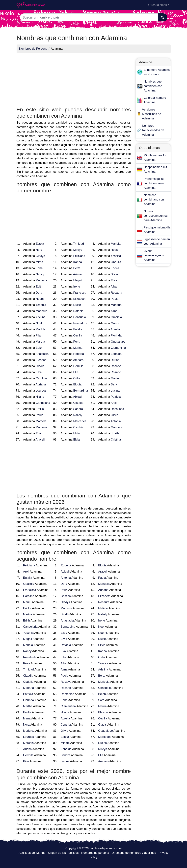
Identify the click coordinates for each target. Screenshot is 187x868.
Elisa (114, 280)
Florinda (116, 335)
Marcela (41, 421)
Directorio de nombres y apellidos (134, 853)
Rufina (115, 360)
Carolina (41, 378)
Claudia (78, 403)
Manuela (117, 427)
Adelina (41, 317)
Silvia (114, 274)
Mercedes (80, 421)
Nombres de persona (95, 853)
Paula (40, 415)
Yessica (116, 256)
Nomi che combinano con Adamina (154, 200)
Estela (40, 244)
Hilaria (40, 397)
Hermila (78, 366)
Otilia (77, 378)
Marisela (41, 427)
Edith (39, 287)
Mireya (78, 250)
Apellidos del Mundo (32, 853)
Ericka (115, 268)
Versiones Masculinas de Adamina (152, 114)
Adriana (41, 384)
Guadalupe (118, 342)
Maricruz (41, 311)
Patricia (116, 397)
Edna (39, 268)
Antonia (116, 421)
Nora (39, 250)
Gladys (40, 256)
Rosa (114, 250)
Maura (115, 323)
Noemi (40, 299)
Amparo (78, 360)
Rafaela (78, 311)
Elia (76, 372)
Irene (77, 287)
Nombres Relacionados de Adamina (153, 130)
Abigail (78, 397)
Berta (77, 268)
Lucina (115, 391)
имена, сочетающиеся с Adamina (155, 255)
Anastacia (42, 354)
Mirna (40, 262)
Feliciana (79, 256)
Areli (114, 403)
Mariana (116, 305)
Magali (78, 280)
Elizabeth (79, 299)
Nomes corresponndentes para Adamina (156, 216)
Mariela (116, 244)
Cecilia (78, 335)
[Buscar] (163, 17)
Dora (39, 293)
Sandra (78, 409)
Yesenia (41, 305)
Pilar (39, 335)
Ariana (77, 274)
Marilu (115, 378)
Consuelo (80, 317)
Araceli (40, 440)
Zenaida (116, 354)
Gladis (40, 366)
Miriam (78, 433)
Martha (40, 342)
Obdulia (116, 262)
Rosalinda (117, 409)
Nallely (78, 415)
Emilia (40, 409)
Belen (40, 348)
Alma (114, 311)
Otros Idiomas (158, 5)
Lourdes (41, 391)
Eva (38, 433)
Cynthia (78, 427)
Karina (78, 262)
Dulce (77, 305)
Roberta (79, 354)
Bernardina (80, 391)
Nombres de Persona (33, 49)
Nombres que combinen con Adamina (153, 86)
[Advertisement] (74, 79)
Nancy (40, 274)
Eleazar (41, 360)
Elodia (77, 384)
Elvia (76, 440)
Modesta (41, 280)
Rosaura (116, 293)
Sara (114, 384)
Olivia (115, 415)
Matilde (41, 329)
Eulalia (78, 329)
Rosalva (116, 366)
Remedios (80, 323)
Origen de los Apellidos (63, 853)
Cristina (116, 440)
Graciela (116, 317)
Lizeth (115, 433)
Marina (78, 348)
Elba (39, 372)
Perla (77, 342)
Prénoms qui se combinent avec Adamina (154, 183)
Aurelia (115, 329)
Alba (114, 287)
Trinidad (79, 244)
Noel (39, 323)
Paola (115, 299)
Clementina (118, 348)
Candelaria (43, 403)
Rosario (116, 372)
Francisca (80, 293)
